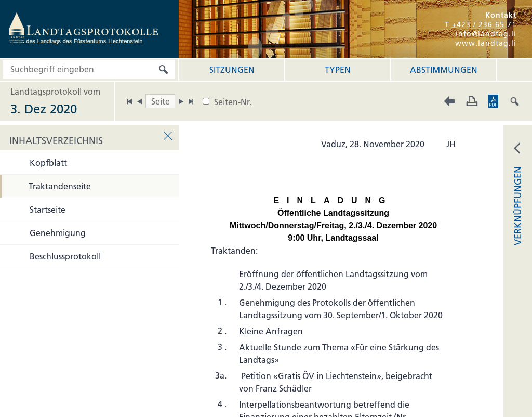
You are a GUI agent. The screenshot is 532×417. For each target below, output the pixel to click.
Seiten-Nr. (233, 102)
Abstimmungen (444, 70)
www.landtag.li (486, 43)
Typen (338, 70)
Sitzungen (232, 70)
